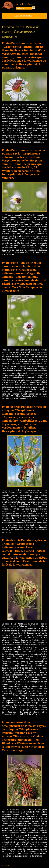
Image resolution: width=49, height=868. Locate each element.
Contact (31, 4)
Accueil (20, 4)
